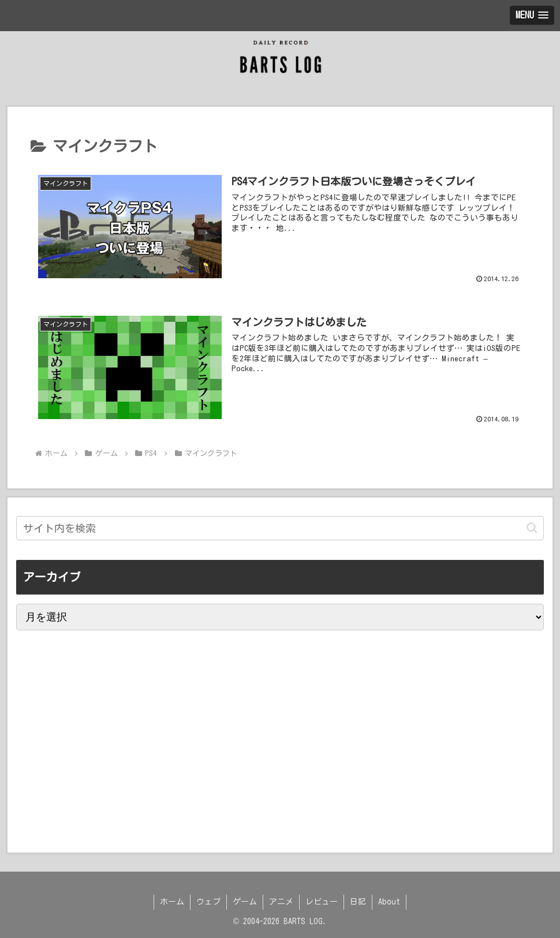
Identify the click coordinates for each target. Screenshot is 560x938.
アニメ (281, 902)
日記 (358, 902)
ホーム (172, 902)
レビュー (322, 902)
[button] (532, 528)
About (389, 902)
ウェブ (208, 902)
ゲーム (245, 902)
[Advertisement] (109, 793)
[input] (280, 528)
